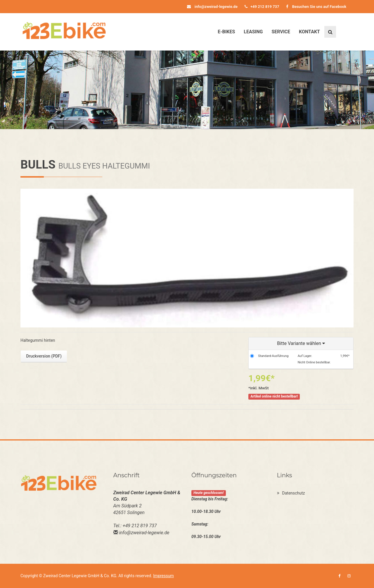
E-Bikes (226, 32)
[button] (301, 344)
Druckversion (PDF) (44, 356)
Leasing (253, 32)
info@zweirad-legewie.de (212, 7)
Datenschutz (291, 493)
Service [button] (281, 32)
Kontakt (309, 32)
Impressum (163, 576)
